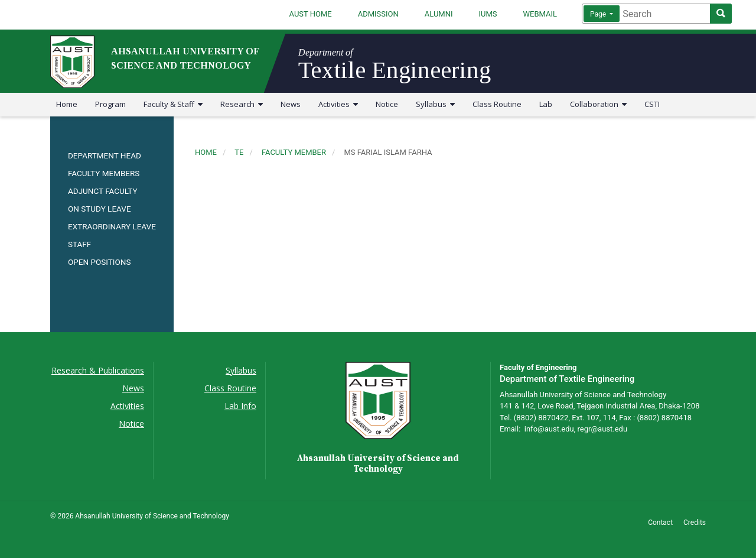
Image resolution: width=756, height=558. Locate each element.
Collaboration (598, 104)
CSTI (652, 104)
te (239, 152)
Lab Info (240, 406)
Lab (546, 104)
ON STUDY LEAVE (100, 209)
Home (67, 104)
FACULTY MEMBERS (104, 173)
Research (242, 104)
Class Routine (497, 104)
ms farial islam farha (388, 152)
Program (110, 104)
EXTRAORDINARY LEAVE (112, 226)
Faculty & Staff (173, 104)
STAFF (79, 244)
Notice (387, 104)
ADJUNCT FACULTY (103, 191)
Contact (660, 523)
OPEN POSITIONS (99, 262)
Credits (695, 523)
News (291, 104)
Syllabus (435, 104)
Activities (338, 104)
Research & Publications (98, 370)
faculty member (294, 152)
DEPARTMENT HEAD (105, 155)
